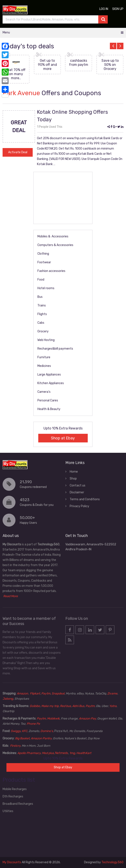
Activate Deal (18, 152)
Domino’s (47, 731)
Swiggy (16, 731)
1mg (72, 753)
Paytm (46, 694)
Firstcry (15, 746)
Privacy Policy (79, 506)
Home (74, 472)
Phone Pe (33, 724)
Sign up (118, 9)
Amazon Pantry (41, 738)
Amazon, (23, 694)
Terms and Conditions (85, 499)
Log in (104, 9)
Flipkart (35, 694)
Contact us (78, 485)
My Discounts (12, 862)
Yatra (113, 706)
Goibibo (35, 706)
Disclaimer (77, 492)
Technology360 (112, 862)
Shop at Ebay (63, 438)
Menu (6, 32)
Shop (73, 479)
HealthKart (84, 753)
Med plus (48, 753)
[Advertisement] (63, 198)
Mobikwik (53, 719)
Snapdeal (58, 694)
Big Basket (22, 738)
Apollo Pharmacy (29, 753)
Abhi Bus (78, 706)
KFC (25, 731)
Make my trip (50, 706)
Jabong (8, 699)
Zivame (112, 694)
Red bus (65, 706)
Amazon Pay (87, 719)
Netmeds (62, 753)
